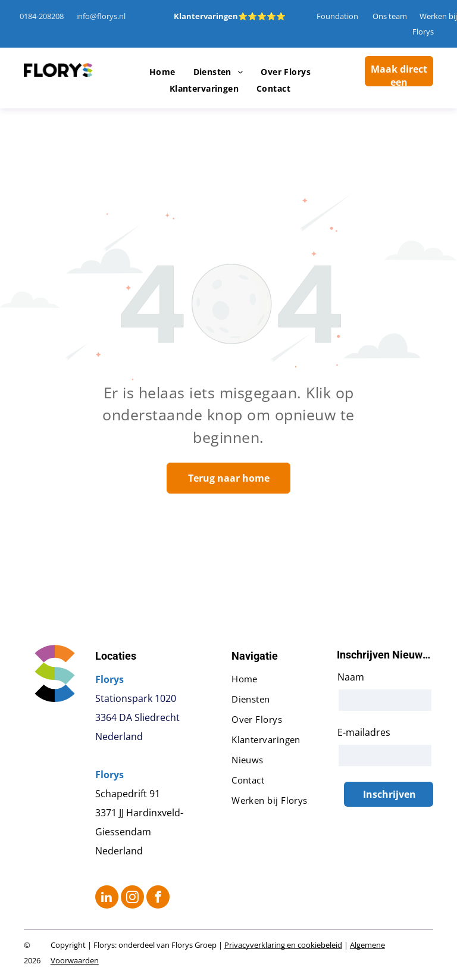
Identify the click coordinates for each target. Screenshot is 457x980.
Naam (351, 677)
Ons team (390, 16)
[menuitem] (162, 72)
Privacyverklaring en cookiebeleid (283, 945)
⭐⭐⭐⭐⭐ (262, 16)
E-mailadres (364, 732)
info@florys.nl (101, 16)
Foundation (337, 16)
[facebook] (158, 898)
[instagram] (132, 898)
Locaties (116, 656)
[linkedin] (107, 898)
